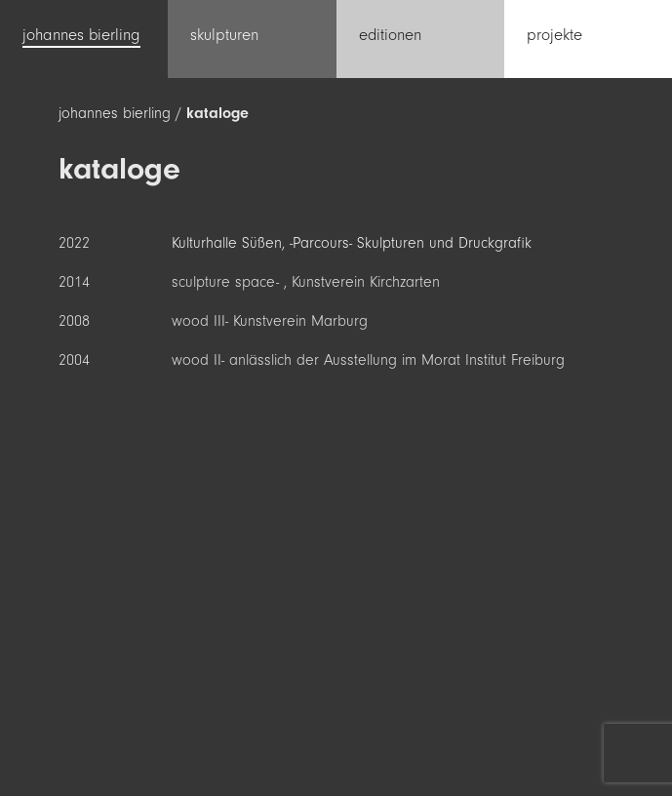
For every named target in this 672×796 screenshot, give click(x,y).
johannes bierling (115, 113)
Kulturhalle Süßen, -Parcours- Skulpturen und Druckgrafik (352, 243)
